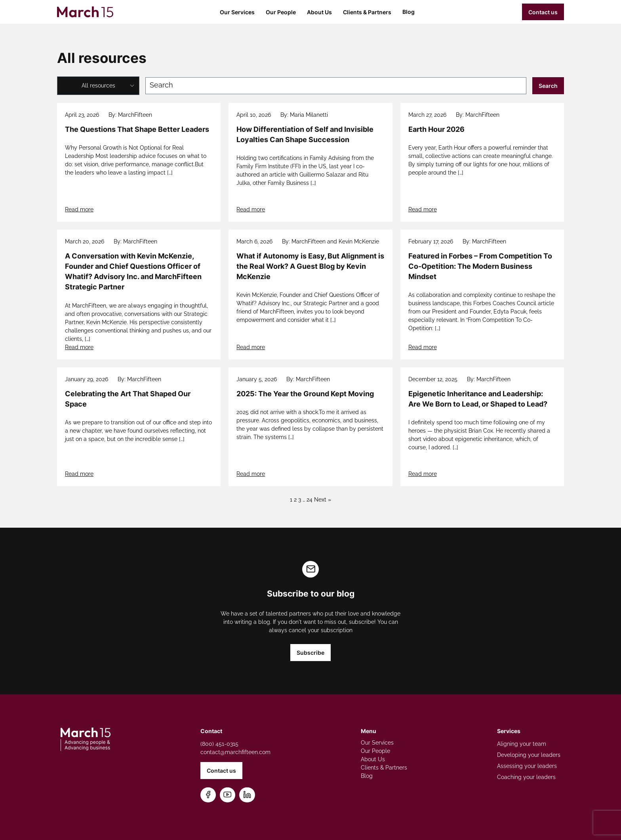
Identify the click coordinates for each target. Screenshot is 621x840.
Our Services (237, 12)
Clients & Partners (367, 12)
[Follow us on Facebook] (208, 795)
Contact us (543, 12)
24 (310, 500)
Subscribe (310, 653)
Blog (409, 12)
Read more (79, 209)
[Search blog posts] (336, 86)
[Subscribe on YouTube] (228, 795)
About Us (319, 12)
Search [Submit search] (548, 86)
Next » (323, 500)
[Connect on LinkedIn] (247, 795)
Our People (281, 12)
